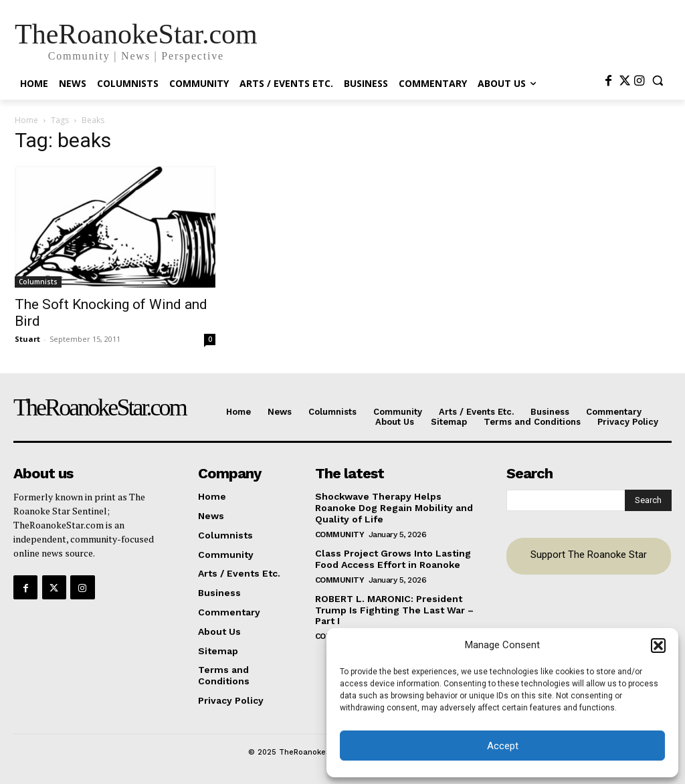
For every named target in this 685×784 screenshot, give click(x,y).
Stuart (27, 339)
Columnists (38, 282)
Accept (503, 746)
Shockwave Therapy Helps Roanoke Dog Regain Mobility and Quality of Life (394, 508)
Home (26, 120)
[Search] (648, 500)
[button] (658, 646)
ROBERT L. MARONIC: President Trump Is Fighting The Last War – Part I (394, 609)
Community (340, 534)
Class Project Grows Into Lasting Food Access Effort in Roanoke (393, 558)
